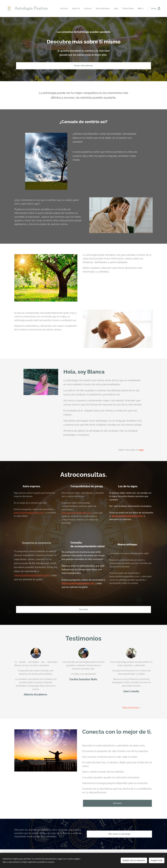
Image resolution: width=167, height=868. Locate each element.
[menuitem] (60, 9)
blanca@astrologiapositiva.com (29, 513)
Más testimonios (131, 708)
